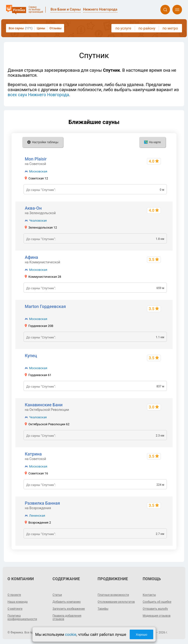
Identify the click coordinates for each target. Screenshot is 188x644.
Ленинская (37, 516)
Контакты (149, 595)
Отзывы (55, 28)
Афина (31, 257)
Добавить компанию (67, 602)
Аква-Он (33, 208)
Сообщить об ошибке (157, 602)
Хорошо (141, 635)
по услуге (123, 28)
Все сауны (21, 28)
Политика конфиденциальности (22, 617)
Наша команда (18, 602)
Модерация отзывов (157, 616)
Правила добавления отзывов (67, 617)
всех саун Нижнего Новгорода (38, 95)
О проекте (14, 595)
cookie (71, 635)
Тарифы (103, 609)
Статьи (57, 595)
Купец (31, 356)
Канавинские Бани (44, 405)
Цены (41, 28)
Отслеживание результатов (116, 602)
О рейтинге (15, 609)
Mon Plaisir (36, 159)
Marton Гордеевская (45, 306)
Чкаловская (38, 221)
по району (147, 28)
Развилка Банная (42, 503)
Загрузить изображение (69, 609)
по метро (170, 28)
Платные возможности (113, 595)
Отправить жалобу (155, 609)
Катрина (33, 454)
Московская (38, 171)
